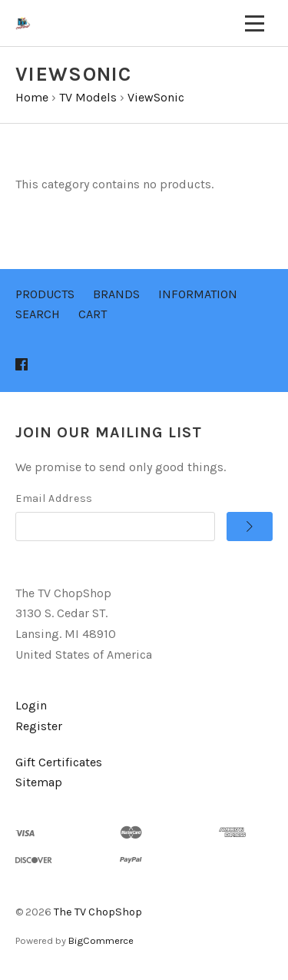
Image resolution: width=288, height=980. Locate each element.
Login (31, 705)
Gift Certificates (59, 762)
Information (198, 294)
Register (39, 726)
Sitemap (39, 782)
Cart (93, 314)
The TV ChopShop (98, 912)
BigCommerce (101, 940)
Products (45, 294)
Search (38, 314)
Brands (116, 294)
